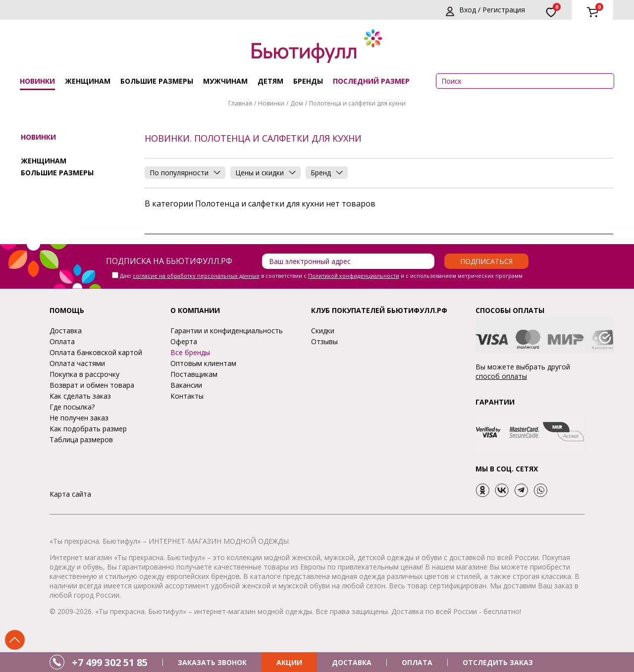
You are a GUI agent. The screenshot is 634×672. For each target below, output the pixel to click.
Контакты (187, 396)
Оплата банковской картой (96, 352)
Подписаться (486, 261)
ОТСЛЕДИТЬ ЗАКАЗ (498, 662)
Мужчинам (225, 81)
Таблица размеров (81, 439)
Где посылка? (72, 407)
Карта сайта (70, 494)
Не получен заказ (79, 418)
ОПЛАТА (417, 662)
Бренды (308, 81)
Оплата (62, 341)
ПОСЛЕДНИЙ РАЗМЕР (371, 81)
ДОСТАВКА (352, 662)
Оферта (184, 341)
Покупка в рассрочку (84, 374)
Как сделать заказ (80, 396)
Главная (240, 103)
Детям (270, 81)
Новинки (37, 81)
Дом (297, 103)
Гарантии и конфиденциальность (227, 331)
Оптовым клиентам (203, 363)
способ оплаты (501, 376)
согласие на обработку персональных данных (196, 276)
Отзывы (324, 341)
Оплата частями (77, 363)
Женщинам (88, 81)
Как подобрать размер (88, 429)
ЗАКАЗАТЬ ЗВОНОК (212, 662)
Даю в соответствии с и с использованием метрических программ (321, 276)
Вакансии (186, 385)
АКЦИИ (289, 662)
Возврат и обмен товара (92, 385)
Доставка (66, 331)
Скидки (323, 331)
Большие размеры (157, 81)
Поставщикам (194, 374)
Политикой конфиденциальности (354, 276)
